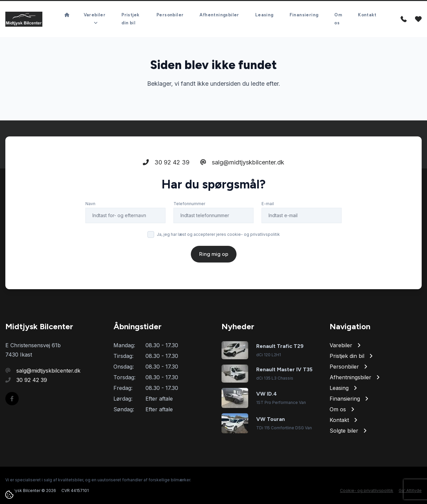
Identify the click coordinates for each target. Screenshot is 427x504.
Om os (338, 19)
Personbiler (170, 15)
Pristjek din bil (130, 19)
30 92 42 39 (166, 162)
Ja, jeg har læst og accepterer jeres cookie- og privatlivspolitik (218, 234)
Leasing (264, 15)
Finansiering (304, 15)
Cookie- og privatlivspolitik (367, 490)
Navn (90, 204)
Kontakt (367, 15)
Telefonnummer (189, 204)
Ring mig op (214, 254)
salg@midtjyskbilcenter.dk (242, 162)
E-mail (268, 204)
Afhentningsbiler (219, 15)
